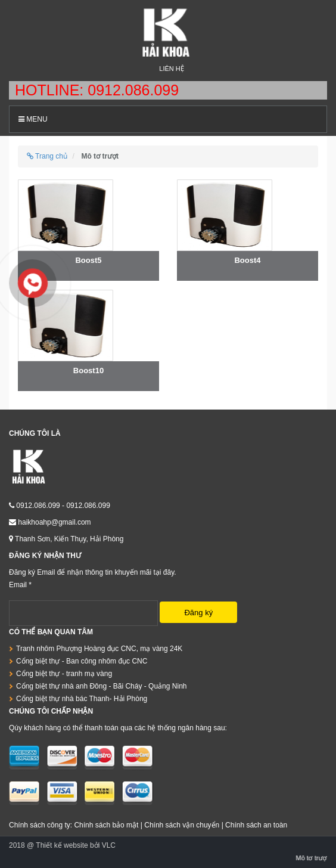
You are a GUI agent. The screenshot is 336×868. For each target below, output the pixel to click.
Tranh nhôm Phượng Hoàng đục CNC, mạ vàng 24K (99, 649)
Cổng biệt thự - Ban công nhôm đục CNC (82, 661)
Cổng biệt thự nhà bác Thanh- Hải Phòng (82, 699)
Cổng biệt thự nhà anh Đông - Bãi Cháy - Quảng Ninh (101, 686)
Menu (33, 119)
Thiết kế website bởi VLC (76, 845)
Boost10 (88, 371)
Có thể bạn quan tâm (51, 632)
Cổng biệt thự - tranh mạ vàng (64, 674)
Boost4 (247, 260)
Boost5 (88, 260)
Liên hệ (171, 69)
